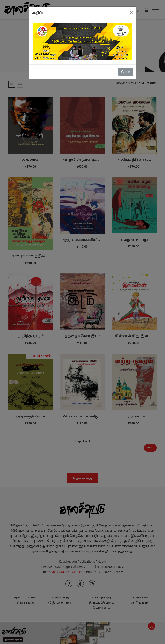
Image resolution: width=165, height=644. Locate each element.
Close (126, 72)
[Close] (131, 12)
